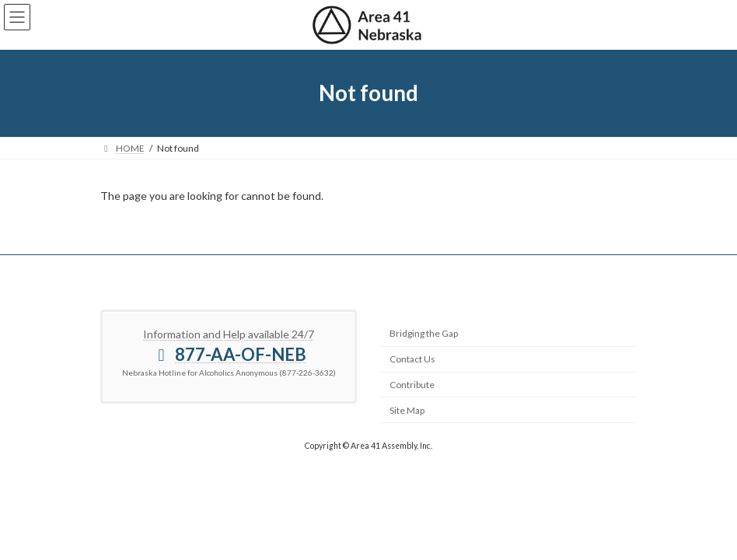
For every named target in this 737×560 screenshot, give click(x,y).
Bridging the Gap (424, 333)
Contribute (412, 385)
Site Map (407, 410)
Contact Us (412, 359)
